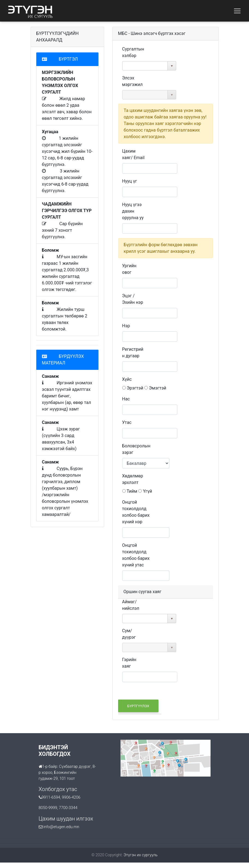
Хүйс (127, 379)
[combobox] (145, 66)
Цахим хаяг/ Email (133, 154)
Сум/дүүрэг (129, 634)
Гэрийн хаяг (129, 663)
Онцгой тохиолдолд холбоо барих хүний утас (136, 555)
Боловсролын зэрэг (136, 449)
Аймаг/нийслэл (131, 605)
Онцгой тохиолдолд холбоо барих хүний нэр (136, 512)
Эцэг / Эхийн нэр (133, 299)
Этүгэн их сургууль (141, 855)
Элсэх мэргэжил (132, 81)
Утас (127, 422)
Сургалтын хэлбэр (133, 52)
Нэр (126, 326)
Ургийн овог (129, 269)
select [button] (172, 66)
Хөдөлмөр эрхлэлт (133, 479)
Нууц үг (130, 181)
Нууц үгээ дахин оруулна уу (133, 211)
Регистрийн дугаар (133, 353)
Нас (126, 399)
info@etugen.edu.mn (61, 827)
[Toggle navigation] (237, 11)
